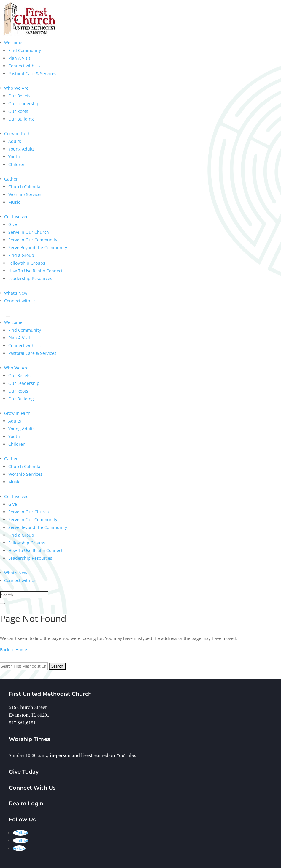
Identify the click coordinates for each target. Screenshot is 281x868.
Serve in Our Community (33, 240)
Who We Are (16, 88)
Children (17, 164)
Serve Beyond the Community (38, 248)
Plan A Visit (19, 58)
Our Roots (18, 111)
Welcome (13, 43)
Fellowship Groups (27, 263)
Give (13, 224)
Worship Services (25, 194)
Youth (14, 157)
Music (14, 202)
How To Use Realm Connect (35, 271)
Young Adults (22, 149)
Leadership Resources (30, 278)
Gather (11, 179)
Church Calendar (25, 187)
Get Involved (16, 217)
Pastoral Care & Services (32, 73)
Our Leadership (24, 103)
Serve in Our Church (29, 232)
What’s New (16, 293)
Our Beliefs (19, 96)
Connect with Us (24, 66)
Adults (15, 141)
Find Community (25, 50)
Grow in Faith (17, 133)
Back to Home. (14, 650)
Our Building (21, 119)
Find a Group (21, 255)
